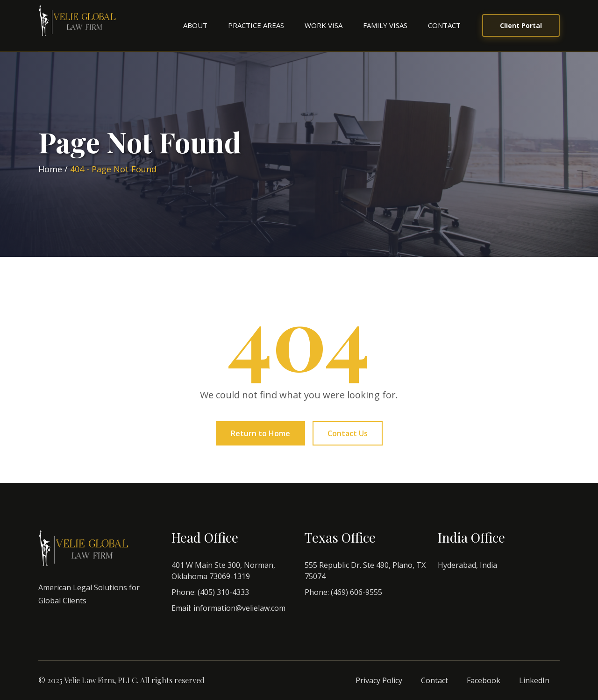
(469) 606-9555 (356, 592)
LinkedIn (534, 680)
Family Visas (385, 25)
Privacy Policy (379, 680)
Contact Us (348, 433)
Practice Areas (256, 25)
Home (50, 169)
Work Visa (324, 25)
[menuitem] (195, 25)
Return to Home (260, 433)
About (195, 25)
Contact (444, 25)
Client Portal (521, 25)
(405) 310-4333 (223, 592)
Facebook (484, 680)
